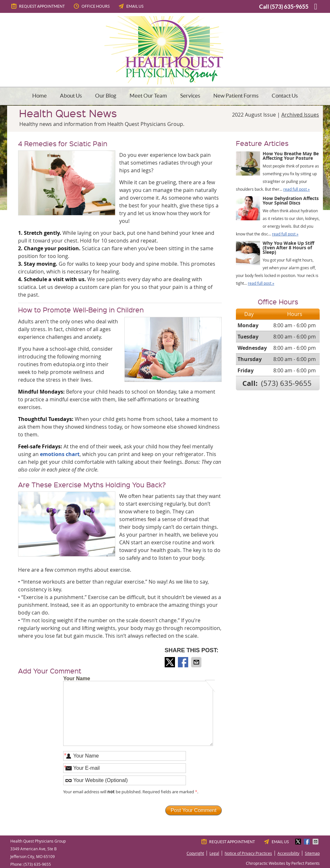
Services (190, 95)
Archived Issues (300, 115)
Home (39, 95)
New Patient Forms (236, 95)
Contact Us (285, 95)
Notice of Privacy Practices (248, 853)
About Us (71, 95)
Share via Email (197, 662)
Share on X (170, 662)
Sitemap (312, 853)
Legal (214, 853)
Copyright (195, 853)
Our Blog (106, 95)
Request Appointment (38, 6)
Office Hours (91, 6)
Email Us (131, 6)
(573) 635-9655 (289, 7)
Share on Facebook (184, 662)
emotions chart (60, 454)
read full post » (296, 189)
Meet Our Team (148, 95)
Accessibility (288, 853)
